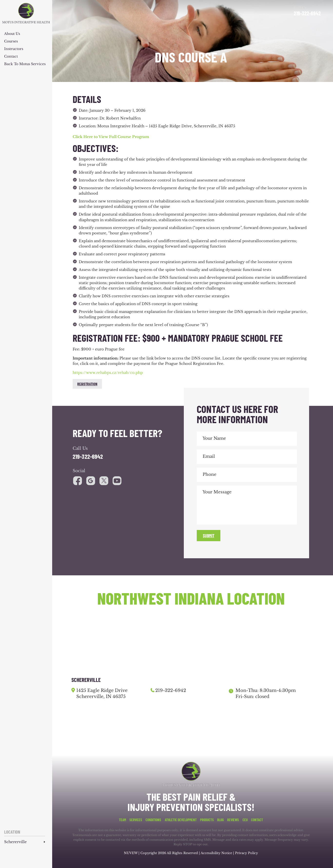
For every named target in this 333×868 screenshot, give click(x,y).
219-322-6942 (307, 13)
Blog (220, 820)
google (91, 481)
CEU (245, 820)
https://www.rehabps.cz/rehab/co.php (108, 373)
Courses (11, 41)
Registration (87, 384)
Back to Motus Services (25, 64)
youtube (104, 481)
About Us (12, 34)
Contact (11, 57)
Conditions (153, 820)
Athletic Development (181, 820)
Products (207, 820)
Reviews (233, 820)
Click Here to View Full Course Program (111, 137)
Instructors (14, 49)
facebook (78, 481)
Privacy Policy (246, 853)
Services (136, 820)
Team (122, 820)
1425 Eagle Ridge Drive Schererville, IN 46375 (102, 693)
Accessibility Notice (217, 853)
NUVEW (131, 853)
